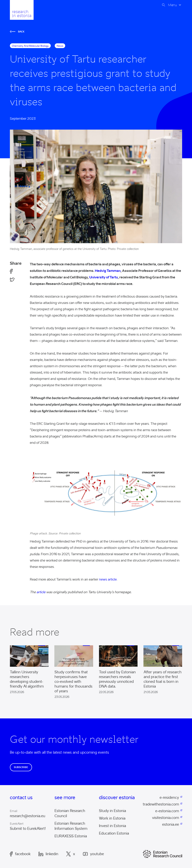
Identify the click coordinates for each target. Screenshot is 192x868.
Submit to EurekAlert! (28, 829)
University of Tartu (104, 277)
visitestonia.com (166, 818)
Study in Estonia (112, 811)
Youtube (93, 854)
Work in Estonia (112, 818)
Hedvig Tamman (108, 271)
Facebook (20, 854)
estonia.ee (171, 824)
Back (17, 32)
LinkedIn (48, 854)
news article (107, 579)
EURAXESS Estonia (71, 836)
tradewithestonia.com (161, 804)
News (60, 46)
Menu (172, 5)
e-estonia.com (167, 811)
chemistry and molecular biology (30, 46)
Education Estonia (114, 833)
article (41, 592)
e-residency (169, 798)
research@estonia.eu (28, 816)
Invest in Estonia (112, 826)
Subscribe (21, 767)
